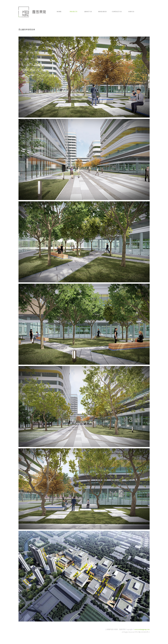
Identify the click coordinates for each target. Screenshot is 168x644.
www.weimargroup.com (142, 629)
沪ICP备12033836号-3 (142, 632)
